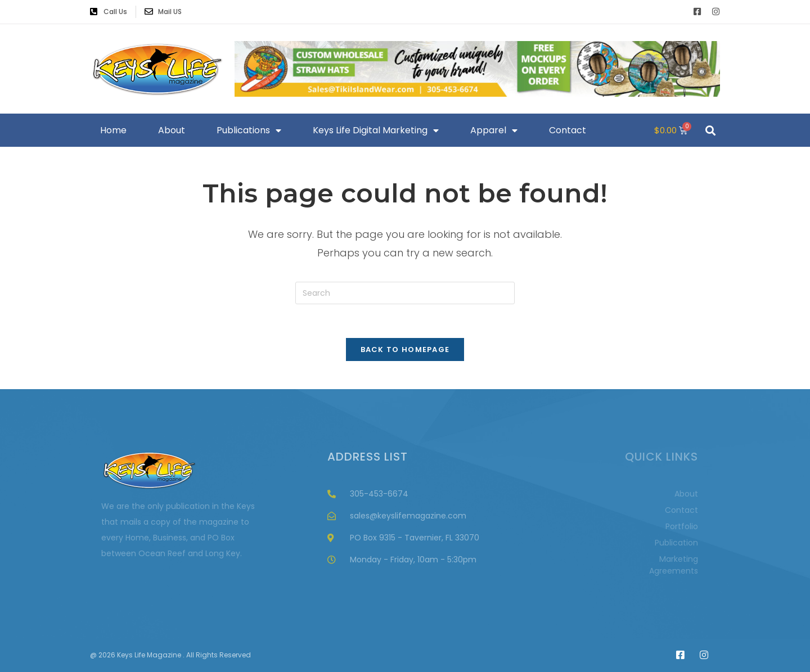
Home (113, 130)
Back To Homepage (405, 349)
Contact (568, 130)
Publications (249, 130)
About (172, 130)
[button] (710, 130)
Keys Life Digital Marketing (376, 130)
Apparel (494, 130)
